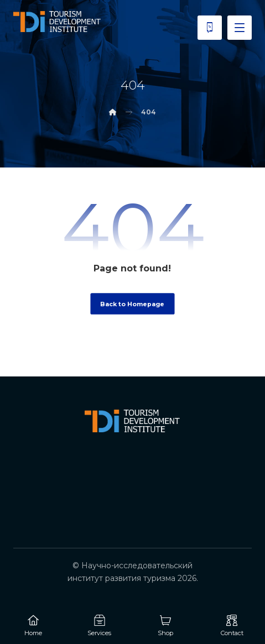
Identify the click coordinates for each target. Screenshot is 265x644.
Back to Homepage (132, 303)
